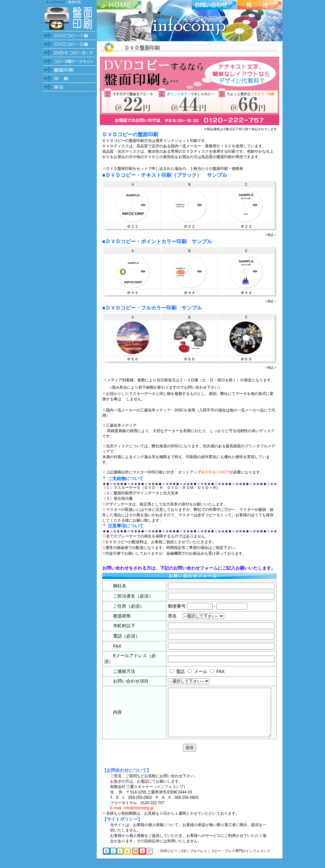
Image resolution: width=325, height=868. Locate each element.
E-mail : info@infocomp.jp (132, 818)
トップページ (56, 2)
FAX (209, 671)
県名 (166, 616)
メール (189, 671)
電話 (169, 671)
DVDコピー (169, 860)
